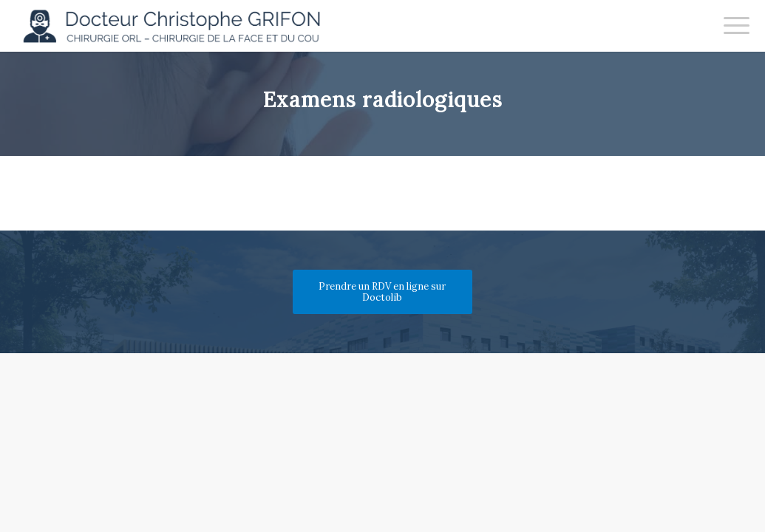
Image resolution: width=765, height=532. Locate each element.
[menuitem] (732, 26)
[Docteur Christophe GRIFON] (179, 26)
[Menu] (732, 26)
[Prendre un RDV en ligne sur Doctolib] (383, 292)
